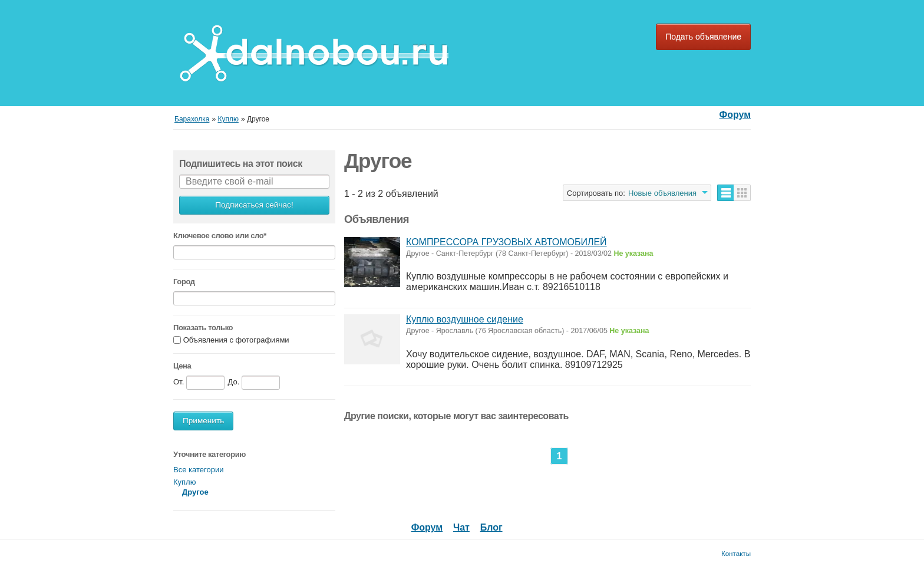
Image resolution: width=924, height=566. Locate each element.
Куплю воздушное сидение (465, 319)
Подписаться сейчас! (254, 205)
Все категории (198, 470)
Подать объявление (703, 37)
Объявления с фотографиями (236, 340)
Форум (735, 115)
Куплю (184, 482)
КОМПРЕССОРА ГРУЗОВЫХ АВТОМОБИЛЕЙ (506, 242)
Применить (203, 421)
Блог (491, 527)
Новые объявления (662, 193)
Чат (461, 527)
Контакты (736, 553)
